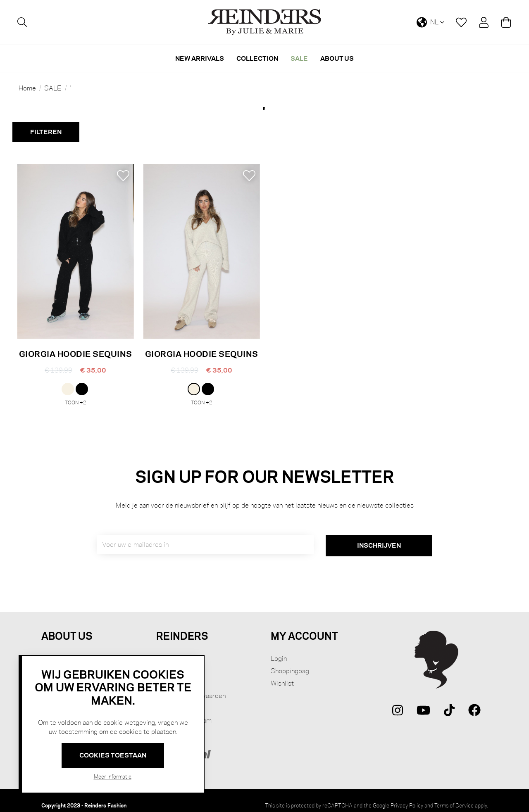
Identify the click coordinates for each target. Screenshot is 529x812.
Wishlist (282, 674)
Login (279, 649)
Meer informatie (113, 776)
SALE (53, 88)
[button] (123, 176)
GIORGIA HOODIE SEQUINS (76, 354)
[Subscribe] (379, 536)
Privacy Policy (407, 796)
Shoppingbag (290, 661)
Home (27, 88)
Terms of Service (454, 796)
